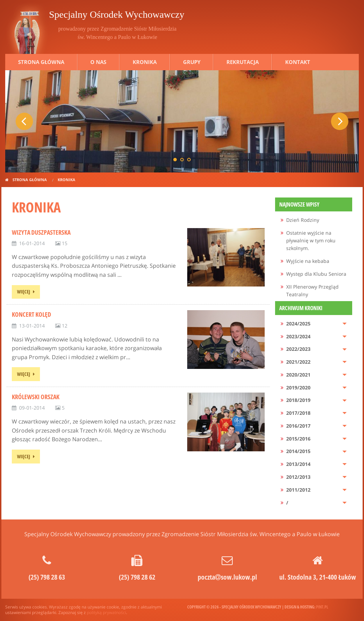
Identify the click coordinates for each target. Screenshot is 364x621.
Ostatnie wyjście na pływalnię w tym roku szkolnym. (311, 241)
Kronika (145, 62)
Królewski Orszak (36, 397)
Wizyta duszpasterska (41, 232)
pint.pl (322, 607)
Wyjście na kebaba (308, 261)
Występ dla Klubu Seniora (316, 274)
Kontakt (298, 62)
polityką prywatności (106, 612)
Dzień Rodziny (303, 220)
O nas (98, 62)
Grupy (192, 62)
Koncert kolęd (31, 314)
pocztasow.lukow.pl (227, 577)
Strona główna (41, 62)
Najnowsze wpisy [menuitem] (299, 204)
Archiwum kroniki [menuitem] (301, 308)
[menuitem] (314, 220)
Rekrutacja (243, 62)
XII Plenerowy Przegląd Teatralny (312, 291)
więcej (24, 292)
